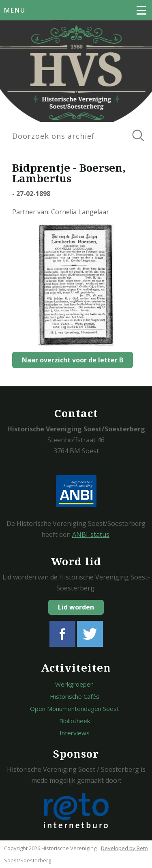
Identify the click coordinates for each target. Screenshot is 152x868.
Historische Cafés (75, 696)
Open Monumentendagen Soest (75, 709)
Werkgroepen (74, 684)
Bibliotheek (75, 721)
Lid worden (76, 607)
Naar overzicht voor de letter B (73, 360)
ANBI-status (91, 534)
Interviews (75, 733)
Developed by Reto (124, 848)
